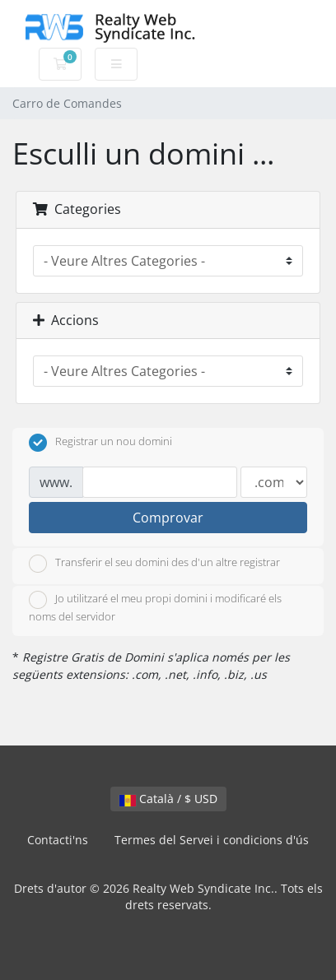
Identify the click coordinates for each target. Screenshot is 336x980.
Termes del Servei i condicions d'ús (212, 840)
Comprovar (168, 518)
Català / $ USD (168, 799)
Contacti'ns (58, 840)
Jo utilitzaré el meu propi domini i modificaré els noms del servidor (155, 607)
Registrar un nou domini (100, 443)
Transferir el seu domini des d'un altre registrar (154, 564)
